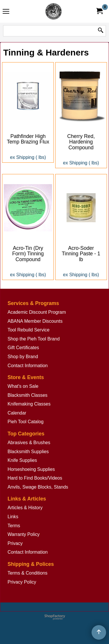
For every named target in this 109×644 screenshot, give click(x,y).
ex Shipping (22, 157)
